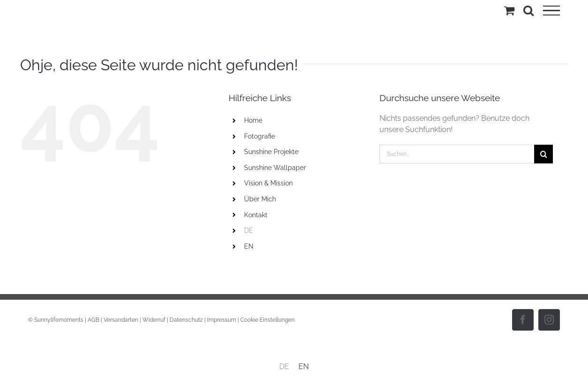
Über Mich (260, 199)
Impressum (222, 320)
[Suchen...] (457, 154)
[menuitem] (305, 231)
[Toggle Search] (528, 10)
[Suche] (543, 154)
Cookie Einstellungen (268, 320)
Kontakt (256, 215)
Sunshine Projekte (271, 152)
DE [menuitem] (284, 366)
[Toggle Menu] (551, 11)
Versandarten (121, 320)
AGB (93, 320)
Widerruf (154, 320)
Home (253, 120)
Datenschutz (186, 320)
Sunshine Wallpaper (275, 168)
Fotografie (260, 136)
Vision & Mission (268, 183)
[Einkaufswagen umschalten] (509, 10)
